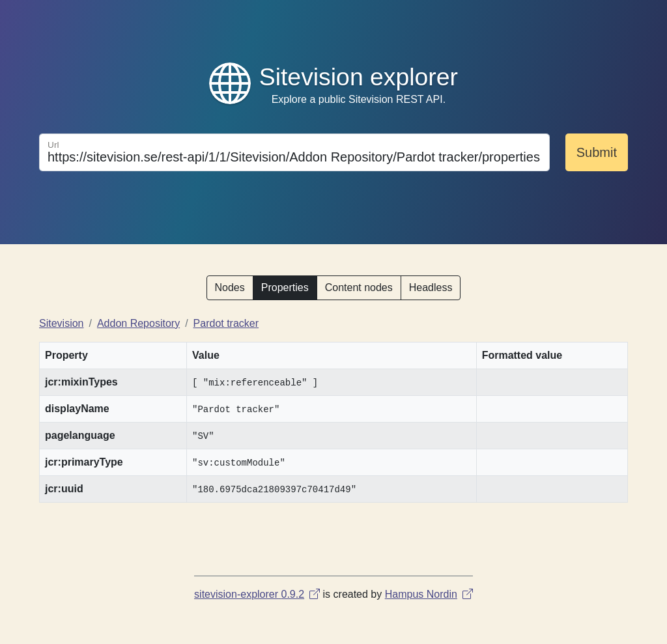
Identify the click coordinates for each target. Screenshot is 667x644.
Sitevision (61, 323)
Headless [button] (431, 287)
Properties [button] (285, 287)
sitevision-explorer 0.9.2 (257, 594)
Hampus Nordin (429, 594)
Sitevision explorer (359, 77)
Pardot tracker (226, 323)
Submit (597, 152)
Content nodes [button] (359, 287)
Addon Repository (138, 323)
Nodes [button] (230, 287)
